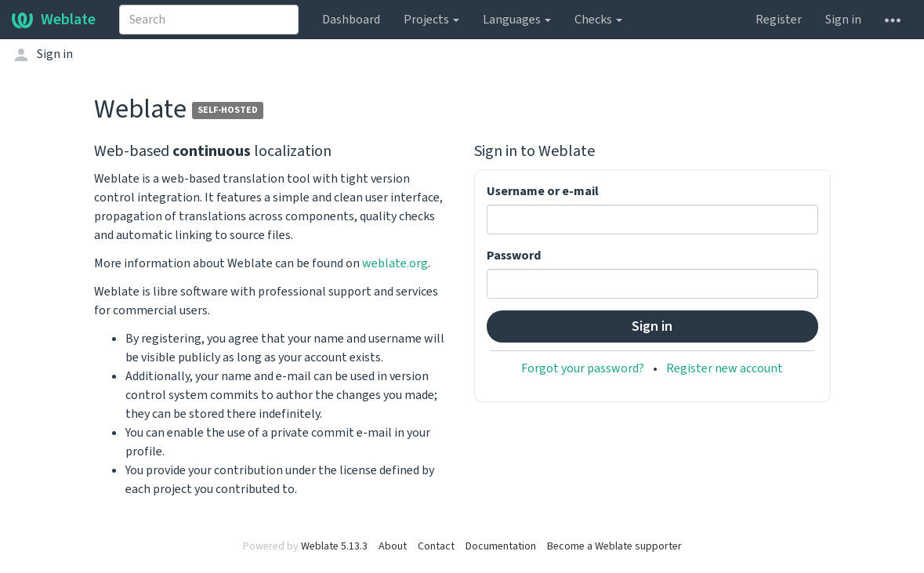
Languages (517, 20)
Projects (431, 20)
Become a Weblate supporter (614, 546)
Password (514, 256)
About (393, 546)
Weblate (54, 20)
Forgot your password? (583, 368)
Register (779, 20)
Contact (436, 546)
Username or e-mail (543, 191)
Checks (598, 20)
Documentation (501, 546)
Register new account (725, 368)
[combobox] (209, 20)
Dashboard (351, 20)
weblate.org (395, 263)
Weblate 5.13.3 (334, 546)
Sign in (843, 20)
